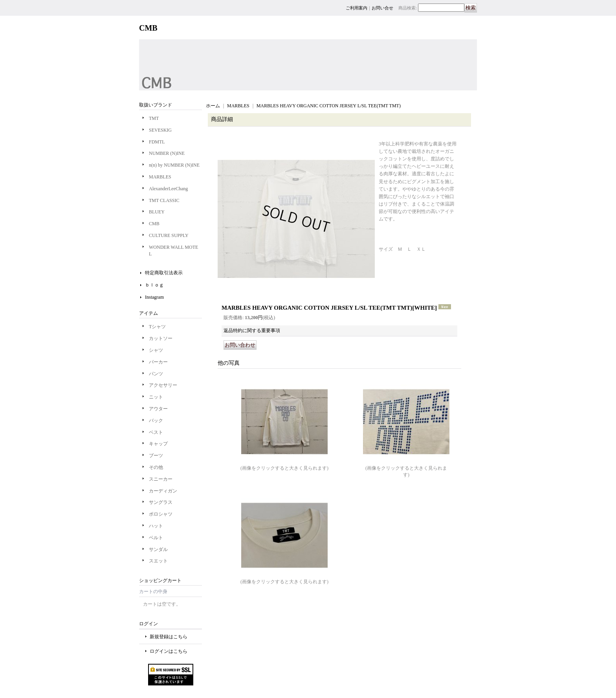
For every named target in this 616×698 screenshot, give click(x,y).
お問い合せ (382, 8)
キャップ (158, 444)
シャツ (156, 350)
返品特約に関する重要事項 (252, 331)
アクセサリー (163, 385)
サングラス (161, 502)
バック (156, 421)
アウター (158, 409)
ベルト (156, 538)
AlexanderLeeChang (168, 189)
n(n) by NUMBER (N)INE (174, 165)
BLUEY (157, 212)
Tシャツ (157, 327)
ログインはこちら (169, 651)
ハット (156, 526)
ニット (156, 397)
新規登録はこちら (169, 637)
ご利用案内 (357, 8)
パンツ (156, 374)
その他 (156, 467)
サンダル (158, 549)
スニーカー (161, 479)
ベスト (156, 432)
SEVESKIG (160, 130)
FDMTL (157, 142)
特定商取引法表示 (164, 273)
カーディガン (163, 491)
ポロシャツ (161, 514)
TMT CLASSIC (164, 200)
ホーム (213, 106)
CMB (154, 224)
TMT (154, 118)
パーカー (158, 362)
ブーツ (156, 456)
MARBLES (160, 177)
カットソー (161, 338)
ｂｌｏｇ (154, 285)
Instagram (154, 297)
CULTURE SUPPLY (169, 235)
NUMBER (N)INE (167, 153)
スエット (158, 561)
